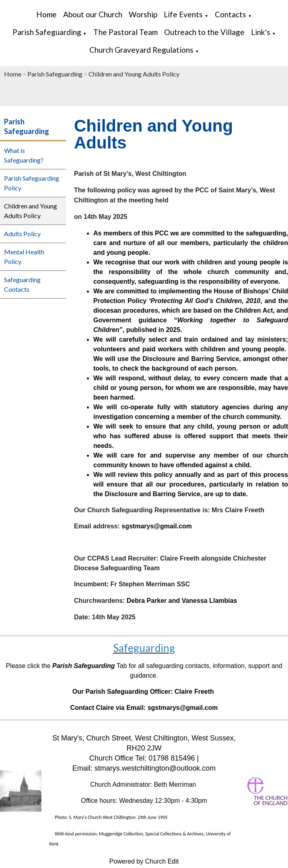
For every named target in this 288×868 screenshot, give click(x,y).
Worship (143, 14)
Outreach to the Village (204, 32)
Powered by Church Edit (144, 861)
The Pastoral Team (125, 32)
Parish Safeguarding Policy (32, 183)
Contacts (230, 14)
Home (46, 14)
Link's (261, 32)
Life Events (183, 14)
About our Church (93, 14)
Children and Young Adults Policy (134, 74)
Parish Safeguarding (47, 32)
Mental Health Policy (24, 257)
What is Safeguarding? (24, 155)
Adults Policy (22, 234)
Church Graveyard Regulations (141, 50)
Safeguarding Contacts (22, 284)
